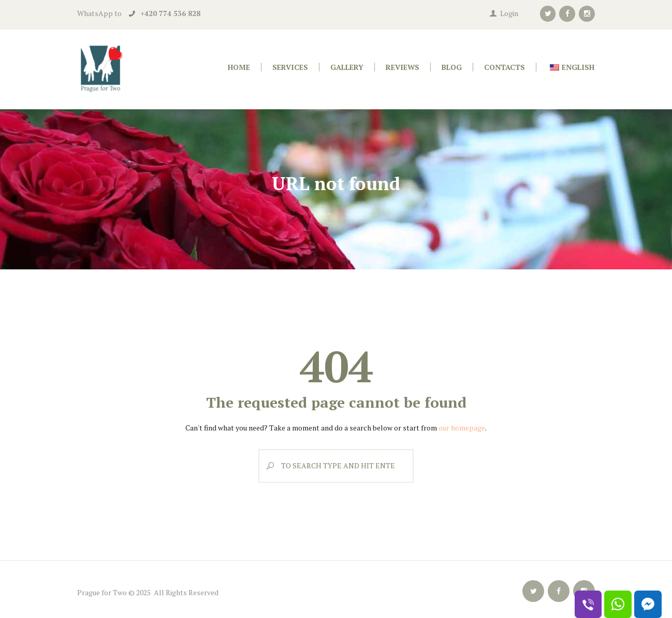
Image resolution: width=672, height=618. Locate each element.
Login (509, 13)
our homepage (462, 428)
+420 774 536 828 (170, 13)
